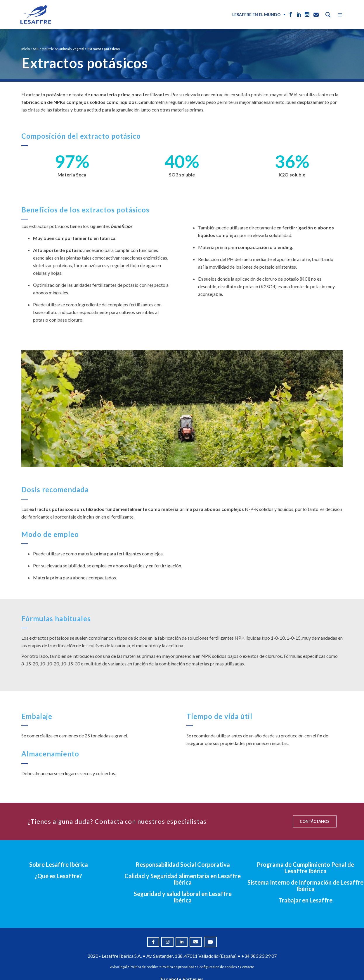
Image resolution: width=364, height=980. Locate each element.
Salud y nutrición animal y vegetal (59, 49)
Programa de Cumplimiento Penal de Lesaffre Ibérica (305, 868)
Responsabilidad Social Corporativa (183, 864)
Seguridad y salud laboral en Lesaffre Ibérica (183, 897)
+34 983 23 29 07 (259, 956)
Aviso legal (118, 967)
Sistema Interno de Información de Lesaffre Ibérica (305, 885)
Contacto (247, 967)
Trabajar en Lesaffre (306, 900)
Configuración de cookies (217, 967)
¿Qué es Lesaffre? (58, 876)
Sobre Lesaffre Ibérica (59, 864)
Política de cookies (144, 967)
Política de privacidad (178, 967)
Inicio (26, 49)
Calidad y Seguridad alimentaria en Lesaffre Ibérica (183, 879)
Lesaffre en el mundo (256, 14)
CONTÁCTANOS (315, 821)
